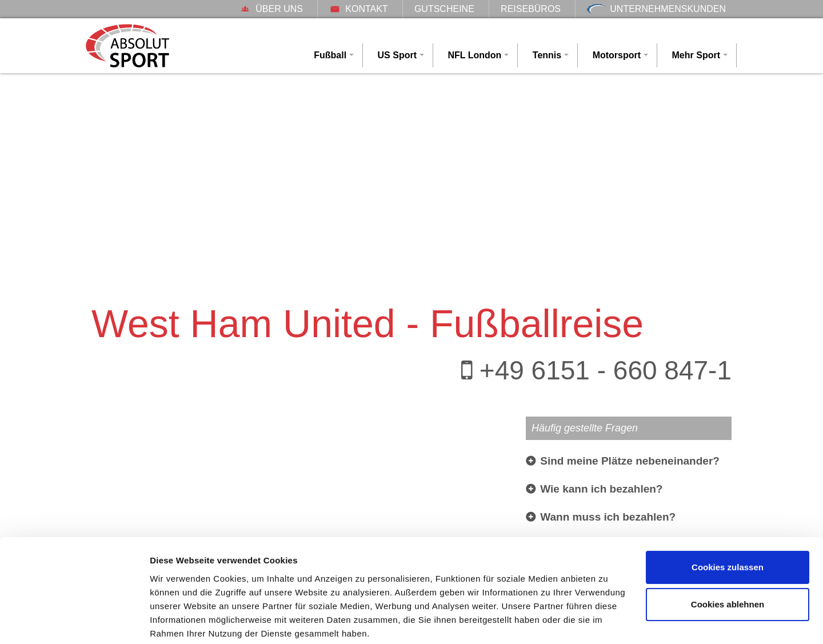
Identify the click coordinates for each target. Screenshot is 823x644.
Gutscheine (444, 9)
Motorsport (617, 55)
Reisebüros (531, 9)
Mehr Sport (696, 55)
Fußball (330, 55)
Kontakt (358, 9)
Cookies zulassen (728, 524)
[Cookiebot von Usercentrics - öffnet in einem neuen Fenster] (74, 622)
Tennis (547, 55)
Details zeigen (179, 621)
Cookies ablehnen (728, 561)
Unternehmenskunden (656, 9)
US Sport (397, 55)
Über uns (271, 9)
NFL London (474, 55)
